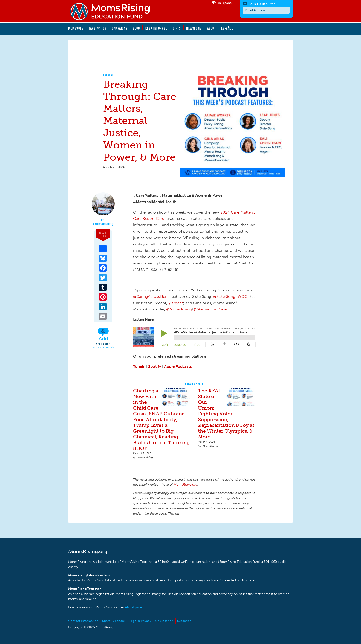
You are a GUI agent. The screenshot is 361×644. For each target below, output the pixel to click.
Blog (136, 28)
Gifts (177, 28)
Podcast (108, 75)
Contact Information (83, 621)
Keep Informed (157, 28)
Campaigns (120, 28)
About (212, 28)
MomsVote (76, 28)
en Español (225, 3)
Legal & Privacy (140, 621)
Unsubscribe (164, 621)
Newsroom (194, 28)
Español (227, 28)
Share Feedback (114, 621)
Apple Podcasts (178, 366)
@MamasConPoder (211, 309)
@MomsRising (179, 309)
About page (134, 607)
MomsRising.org (113, 12)
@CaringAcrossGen (150, 296)
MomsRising (103, 224)
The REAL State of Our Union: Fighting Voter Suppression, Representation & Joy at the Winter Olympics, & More (226, 414)
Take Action (98, 28)
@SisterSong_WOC (230, 296)
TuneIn (139, 366)
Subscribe (184, 621)
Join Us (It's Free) (262, 4)
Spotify (155, 366)
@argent (176, 303)
